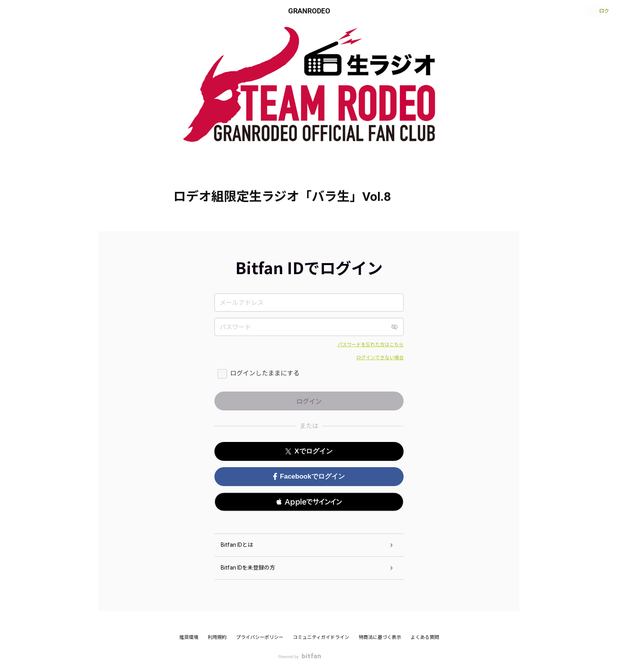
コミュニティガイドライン (321, 637)
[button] (309, 502)
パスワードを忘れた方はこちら (370, 345)
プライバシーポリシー (260, 637)
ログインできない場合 (380, 358)
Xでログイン (309, 451)
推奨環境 (189, 637)
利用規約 (217, 637)
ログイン (594, 11)
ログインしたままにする (265, 373)
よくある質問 (425, 637)
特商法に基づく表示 (380, 637)
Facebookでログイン (309, 476)
